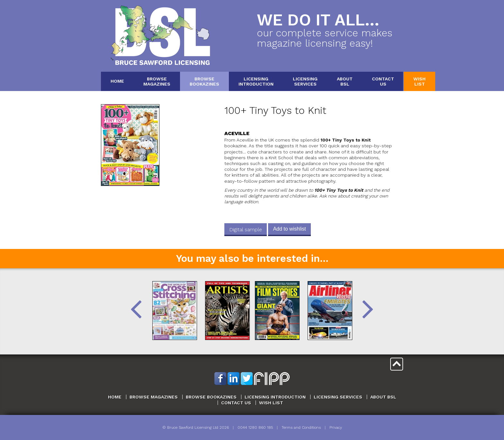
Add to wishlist (289, 229)
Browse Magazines (154, 397)
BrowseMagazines (157, 81)
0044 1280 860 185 (255, 427)
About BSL (383, 397)
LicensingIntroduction (256, 81)
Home (117, 81)
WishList (419, 81)
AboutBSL (345, 81)
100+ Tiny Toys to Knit (275, 110)
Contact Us (236, 403)
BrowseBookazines (204, 81)
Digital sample (246, 229)
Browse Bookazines (211, 397)
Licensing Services (338, 397)
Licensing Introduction (275, 397)
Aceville (237, 133)
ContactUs (383, 81)
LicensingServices (305, 81)
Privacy (336, 427)
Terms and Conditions (301, 427)
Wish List (271, 403)
